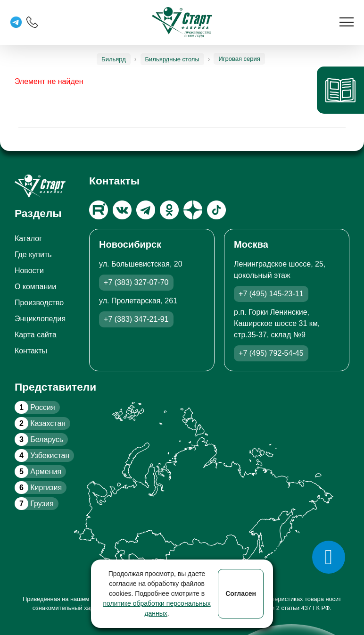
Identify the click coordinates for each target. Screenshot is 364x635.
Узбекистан (42, 455)
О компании (35, 287)
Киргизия (38, 488)
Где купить (33, 255)
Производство (39, 303)
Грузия (34, 504)
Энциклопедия (40, 319)
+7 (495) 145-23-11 (271, 294)
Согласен (241, 593)
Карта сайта (36, 335)
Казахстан (40, 423)
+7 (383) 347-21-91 (136, 319)
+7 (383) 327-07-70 (136, 282)
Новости (29, 271)
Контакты (31, 351)
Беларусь (39, 439)
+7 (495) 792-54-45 (271, 353)
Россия (35, 407)
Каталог (28, 238)
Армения (38, 472)
